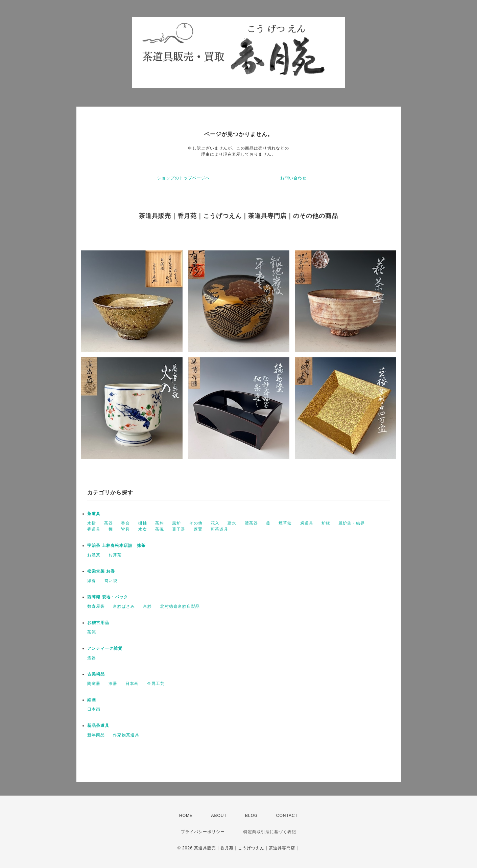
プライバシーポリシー (203, 832)
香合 (125, 523)
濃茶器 (251, 523)
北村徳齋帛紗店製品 (180, 606)
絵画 (92, 700)
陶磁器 (94, 684)
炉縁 (326, 523)
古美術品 (96, 674)
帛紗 (147, 606)
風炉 (176, 523)
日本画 (132, 684)
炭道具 (307, 523)
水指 (92, 523)
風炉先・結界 (352, 523)
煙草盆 (285, 523)
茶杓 (160, 523)
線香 (92, 581)
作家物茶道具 (126, 735)
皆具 (125, 529)
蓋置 (198, 529)
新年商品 (96, 735)
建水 (232, 523)
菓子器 (179, 529)
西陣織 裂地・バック (108, 597)
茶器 (109, 523)
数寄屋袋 (96, 606)
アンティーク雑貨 (105, 648)
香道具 (94, 529)
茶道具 (94, 514)
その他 (196, 523)
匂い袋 (111, 581)
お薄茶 (115, 555)
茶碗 (160, 529)
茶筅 (92, 632)
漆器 (113, 684)
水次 (143, 529)
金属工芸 (156, 684)
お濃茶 (94, 555)
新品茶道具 (98, 726)
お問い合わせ (293, 178)
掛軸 (143, 523)
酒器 (92, 658)
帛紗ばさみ (124, 606)
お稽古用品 (98, 623)
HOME (186, 816)
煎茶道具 (219, 529)
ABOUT (219, 816)
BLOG (251, 816)
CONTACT (287, 816)
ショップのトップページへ (184, 178)
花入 (215, 523)
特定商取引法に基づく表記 (270, 832)
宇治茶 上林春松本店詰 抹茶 (116, 546)
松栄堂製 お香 (101, 571)
